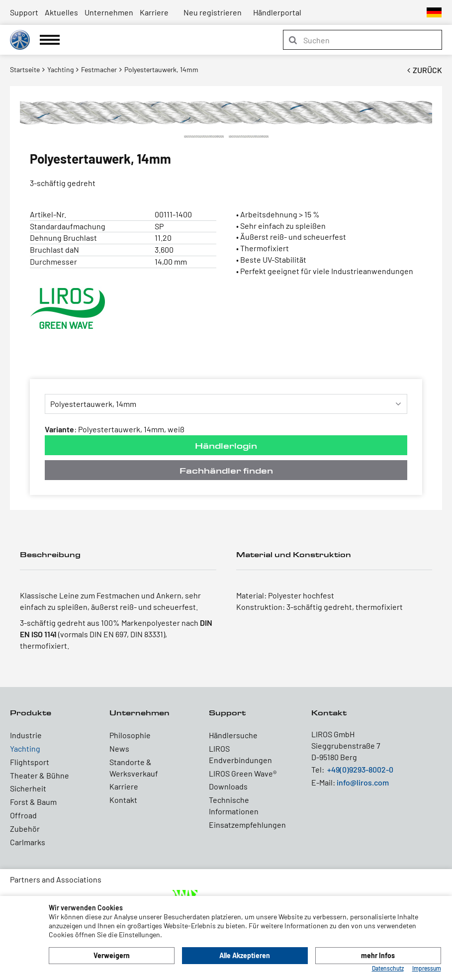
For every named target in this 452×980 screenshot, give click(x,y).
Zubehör (25, 829)
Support (24, 12)
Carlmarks (28, 842)
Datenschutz (388, 968)
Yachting (25, 748)
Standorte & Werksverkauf (134, 768)
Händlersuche (233, 735)
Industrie (26, 735)
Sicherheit (28, 788)
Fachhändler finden (226, 470)
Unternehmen (109, 12)
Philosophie (130, 735)
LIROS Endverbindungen (240, 754)
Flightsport (30, 762)
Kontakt (123, 800)
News (119, 748)
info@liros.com (363, 782)
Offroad (23, 815)
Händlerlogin (226, 445)
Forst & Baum (33, 802)
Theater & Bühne (40, 775)
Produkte (31, 713)
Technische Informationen (234, 805)
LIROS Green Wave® (243, 773)
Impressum (427, 968)
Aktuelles (61, 12)
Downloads (228, 786)
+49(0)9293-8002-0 (360, 769)
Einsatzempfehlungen (247, 825)
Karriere (154, 12)
